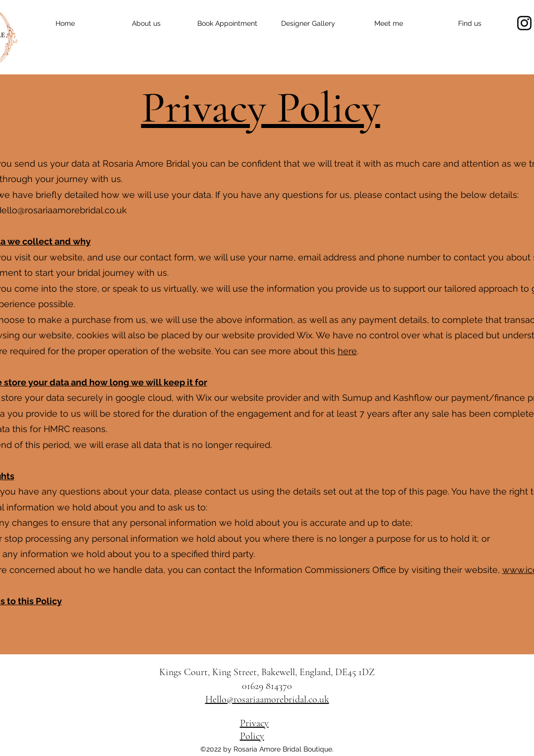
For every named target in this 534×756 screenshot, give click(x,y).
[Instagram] (524, 23)
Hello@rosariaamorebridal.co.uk (267, 699)
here (347, 351)
